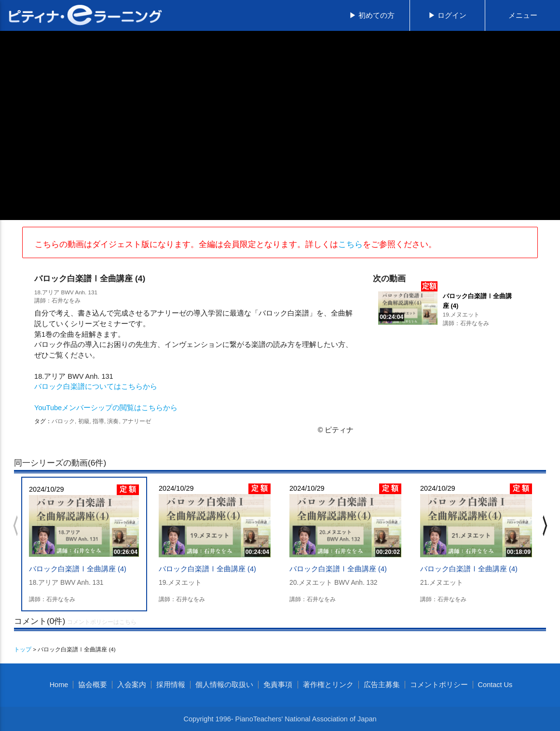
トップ (23, 649)
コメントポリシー (439, 685)
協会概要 (93, 685)
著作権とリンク (328, 685)
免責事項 (278, 685)
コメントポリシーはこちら (102, 622)
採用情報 (171, 685)
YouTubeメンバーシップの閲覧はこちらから (106, 408)
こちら (350, 244)
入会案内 (132, 685)
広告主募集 (382, 685)
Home (59, 685)
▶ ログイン (447, 15)
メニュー (523, 15)
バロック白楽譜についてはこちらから (96, 386)
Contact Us (495, 685)
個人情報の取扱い (224, 685)
